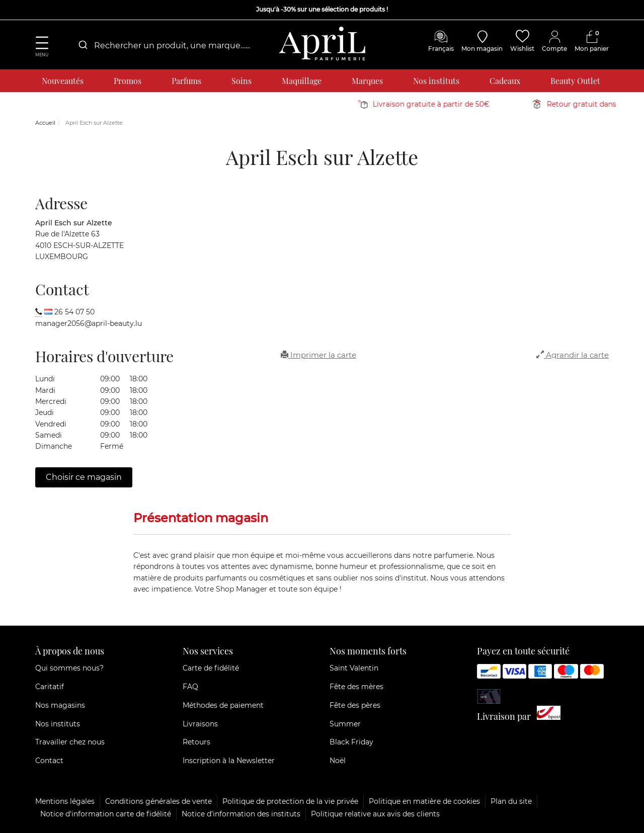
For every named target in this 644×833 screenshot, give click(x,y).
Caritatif (50, 687)
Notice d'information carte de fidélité (106, 814)
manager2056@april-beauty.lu (89, 323)
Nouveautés (63, 81)
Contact (49, 761)
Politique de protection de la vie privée (290, 801)
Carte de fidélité (211, 668)
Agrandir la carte (573, 355)
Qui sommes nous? (69, 668)
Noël (338, 761)
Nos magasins (60, 705)
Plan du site (511, 801)
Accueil (45, 123)
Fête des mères (356, 687)
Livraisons (200, 724)
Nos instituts (436, 81)
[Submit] (82, 45)
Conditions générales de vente (158, 801)
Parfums (186, 81)
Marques (367, 81)
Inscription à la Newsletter (229, 761)
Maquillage (302, 81)
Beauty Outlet (575, 81)
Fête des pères (355, 705)
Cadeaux (505, 81)
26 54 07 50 (74, 312)
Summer (345, 724)
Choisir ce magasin (84, 477)
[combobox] (171, 46)
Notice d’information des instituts (241, 814)
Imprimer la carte (318, 355)
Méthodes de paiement (223, 705)
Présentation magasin (201, 518)
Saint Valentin (354, 668)
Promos (128, 81)
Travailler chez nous (70, 742)
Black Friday (351, 742)
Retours (196, 742)
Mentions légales (65, 801)
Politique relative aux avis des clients (375, 814)
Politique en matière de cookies (424, 801)
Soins (242, 81)
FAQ (190, 687)
